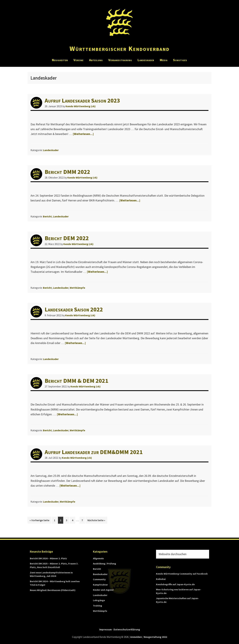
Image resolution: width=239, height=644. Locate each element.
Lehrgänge (99, 600)
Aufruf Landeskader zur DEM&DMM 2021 (94, 452)
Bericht (47, 216)
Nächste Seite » (97, 520)
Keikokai (161, 579)
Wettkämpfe (77, 288)
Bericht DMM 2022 (67, 172)
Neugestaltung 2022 (155, 637)
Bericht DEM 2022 (67, 238)
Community (99, 579)
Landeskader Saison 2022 (74, 309)
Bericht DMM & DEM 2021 (76, 381)
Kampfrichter (100, 585)
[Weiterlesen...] (83, 134)
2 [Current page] (61, 521)
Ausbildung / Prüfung (104, 564)
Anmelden (136, 637)
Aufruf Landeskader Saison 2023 (82, 100)
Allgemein (98, 558)
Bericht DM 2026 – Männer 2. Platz (48, 558)
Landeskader (51, 150)
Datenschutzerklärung (127, 629)
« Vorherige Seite (40, 520)
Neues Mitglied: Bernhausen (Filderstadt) (53, 590)
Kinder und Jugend (103, 590)
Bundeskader (100, 574)
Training (98, 606)
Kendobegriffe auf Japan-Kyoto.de (175, 584)
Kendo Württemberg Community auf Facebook (182, 574)
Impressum (105, 629)
